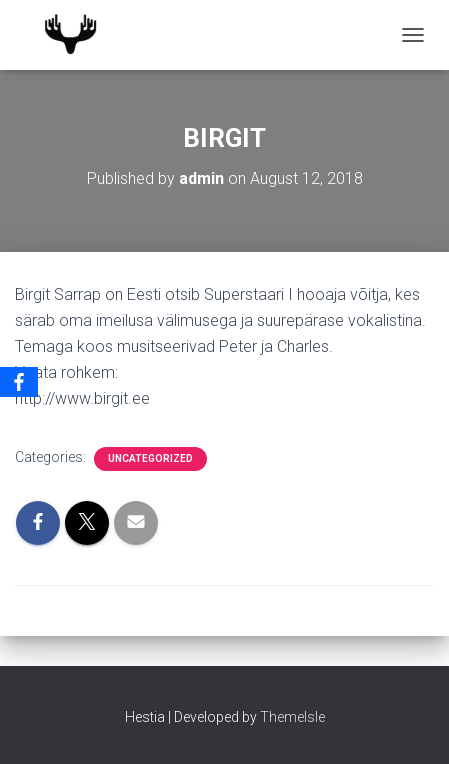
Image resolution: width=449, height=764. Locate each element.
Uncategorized (150, 458)
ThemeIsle (292, 717)
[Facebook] (19, 382)
